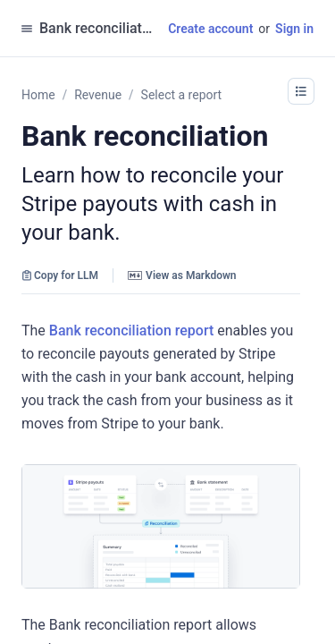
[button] (301, 91)
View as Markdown (182, 275)
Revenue (98, 95)
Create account (210, 29)
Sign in (294, 29)
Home (38, 95)
